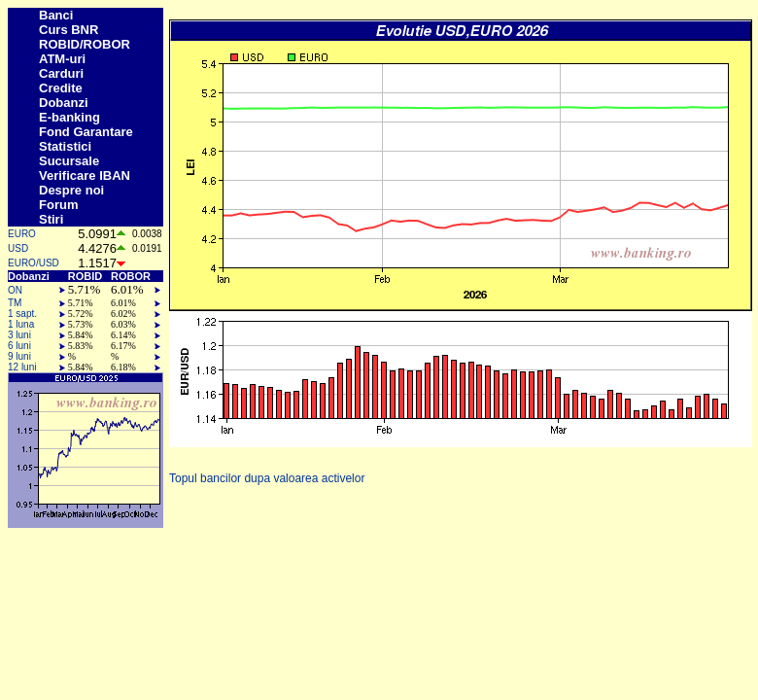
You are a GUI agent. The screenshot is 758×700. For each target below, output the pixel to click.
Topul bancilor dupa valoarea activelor (267, 478)
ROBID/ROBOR (85, 44)
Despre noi (71, 190)
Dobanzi (64, 103)
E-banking (69, 117)
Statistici (65, 146)
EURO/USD (34, 263)
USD (18, 248)
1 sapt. (22, 314)
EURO (22, 234)
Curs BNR (69, 30)
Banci (56, 15)
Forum (58, 205)
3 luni (19, 335)
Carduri (61, 73)
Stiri (51, 219)
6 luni (19, 346)
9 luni (19, 356)
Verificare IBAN (85, 175)
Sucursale (69, 161)
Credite (61, 88)
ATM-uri (62, 59)
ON (15, 290)
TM (15, 303)
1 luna (21, 324)
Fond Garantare (86, 132)
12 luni (22, 367)
